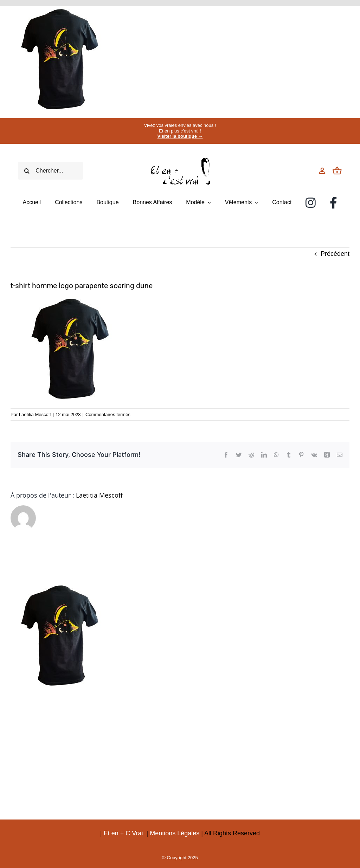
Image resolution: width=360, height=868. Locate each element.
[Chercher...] (50, 171)
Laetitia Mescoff (35, 414)
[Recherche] (27, 171)
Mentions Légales (175, 833)
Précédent (335, 254)
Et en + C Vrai (123, 833)
